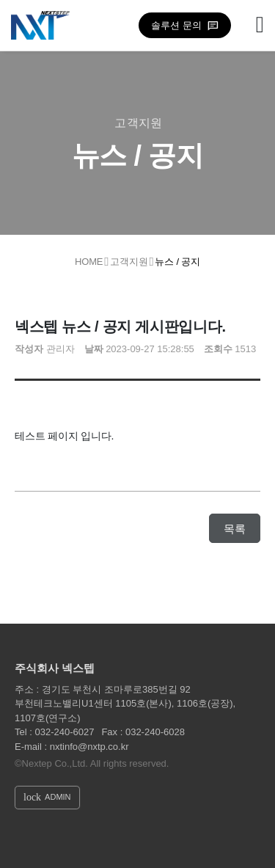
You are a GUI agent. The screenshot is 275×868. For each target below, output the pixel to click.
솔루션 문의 (176, 25)
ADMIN (47, 797)
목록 (235, 529)
